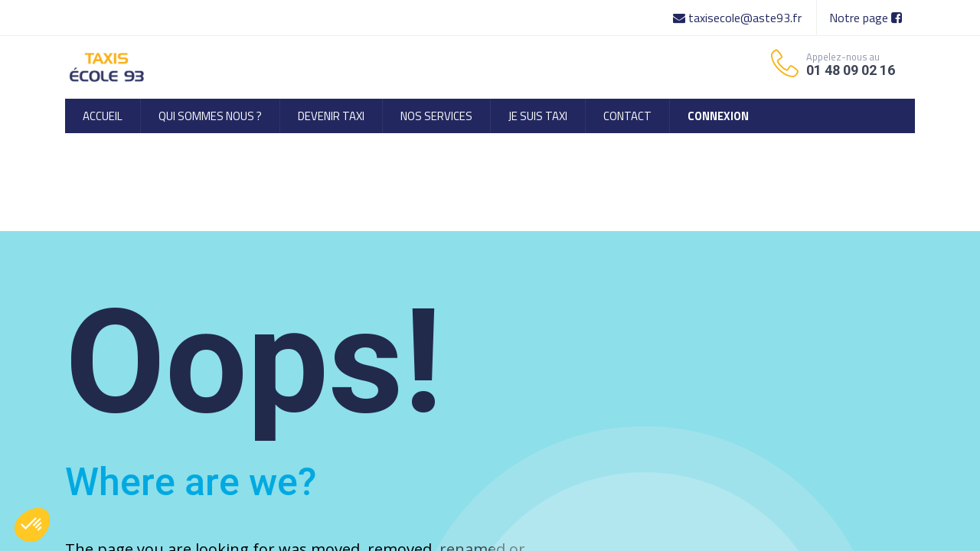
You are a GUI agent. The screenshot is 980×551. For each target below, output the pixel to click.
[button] (32, 525)
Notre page (866, 18)
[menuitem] (103, 116)
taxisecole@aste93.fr (739, 18)
